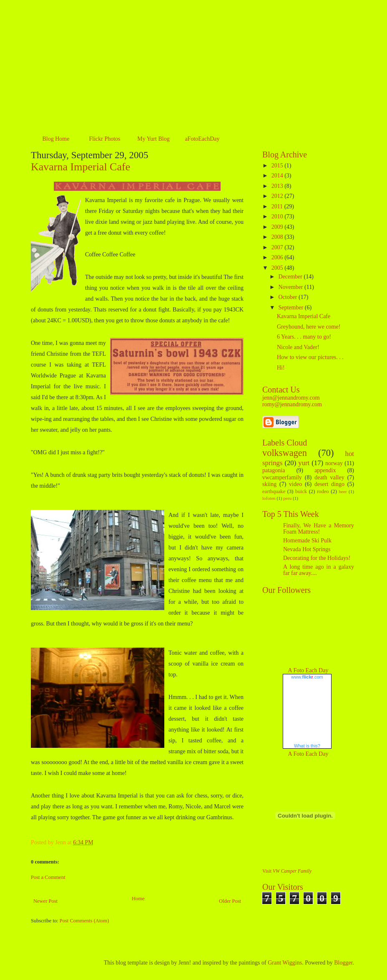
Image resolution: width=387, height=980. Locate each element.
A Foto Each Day (308, 670)
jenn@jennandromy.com (291, 398)
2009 (278, 227)
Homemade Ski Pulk (307, 541)
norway (334, 463)
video (295, 484)
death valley (329, 477)
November (291, 287)
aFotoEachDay (202, 139)
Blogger (343, 963)
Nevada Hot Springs (307, 549)
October (288, 297)
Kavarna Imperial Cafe (80, 167)
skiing (269, 484)
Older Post (230, 901)
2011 (278, 206)
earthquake (274, 491)
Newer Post (45, 901)
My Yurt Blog (153, 139)
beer (343, 491)
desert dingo (329, 484)
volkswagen (285, 453)
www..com (307, 677)
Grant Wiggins (285, 963)
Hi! (281, 368)
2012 (278, 196)
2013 (278, 186)
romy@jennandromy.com (292, 404)
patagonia (274, 470)
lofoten (269, 498)
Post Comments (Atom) (84, 921)
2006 (278, 257)
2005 (278, 268)
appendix (325, 470)
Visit (287, 871)
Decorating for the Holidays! (317, 558)
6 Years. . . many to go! (304, 337)
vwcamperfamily (282, 477)
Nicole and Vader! (298, 347)
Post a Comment (48, 877)
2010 (278, 217)
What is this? (307, 746)
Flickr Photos (104, 139)
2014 (278, 176)
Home (138, 899)
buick (301, 491)
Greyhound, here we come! (309, 327)
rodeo (323, 491)
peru (287, 498)
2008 (278, 237)
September (291, 308)
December (291, 277)
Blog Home (56, 139)
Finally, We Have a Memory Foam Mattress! (319, 529)
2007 (278, 247)
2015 (278, 166)
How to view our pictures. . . (310, 357)
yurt (304, 463)
